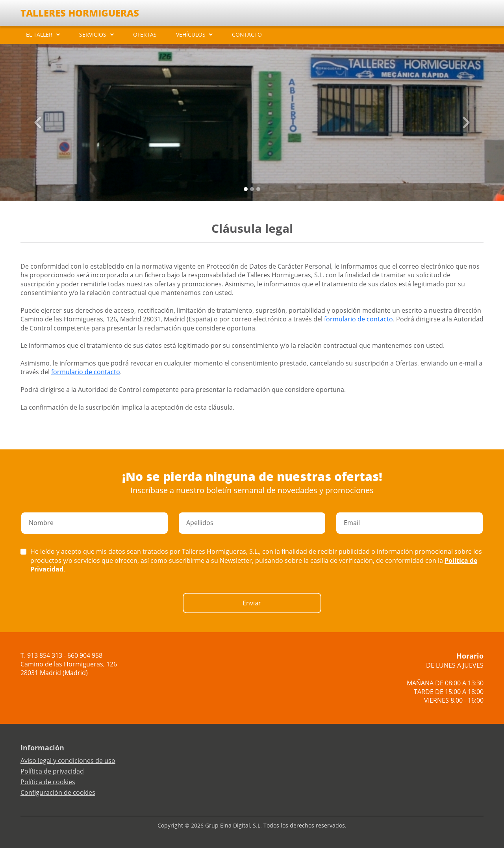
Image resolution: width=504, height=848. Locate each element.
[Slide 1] (252, 189)
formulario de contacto (359, 319)
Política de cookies (48, 782)
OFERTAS (145, 34)
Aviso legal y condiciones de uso (68, 761)
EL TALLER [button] (39, 34)
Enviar (252, 603)
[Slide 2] (258, 189)
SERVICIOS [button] (93, 34)
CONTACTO (247, 34)
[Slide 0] (246, 189)
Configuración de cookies (58, 792)
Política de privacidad (52, 771)
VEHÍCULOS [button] (191, 34)
